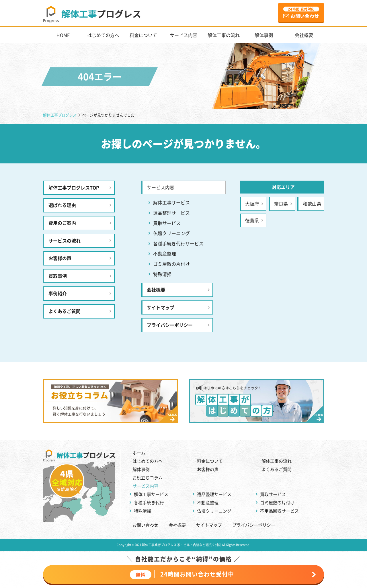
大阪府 (252, 204)
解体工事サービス (171, 202)
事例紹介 (58, 293)
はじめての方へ (103, 35)
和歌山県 (312, 204)
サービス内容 (183, 35)
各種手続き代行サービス (178, 243)
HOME (63, 35)
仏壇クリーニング (171, 233)
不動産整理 (165, 253)
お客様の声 (60, 258)
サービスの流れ (65, 241)
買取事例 (58, 276)
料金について (143, 35)
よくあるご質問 (65, 311)
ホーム (139, 453)
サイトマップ (161, 307)
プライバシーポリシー (170, 325)
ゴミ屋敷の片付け (171, 264)
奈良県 (281, 204)
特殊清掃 (162, 274)
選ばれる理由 (62, 205)
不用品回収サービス (279, 511)
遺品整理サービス (171, 213)
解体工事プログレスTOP (74, 187)
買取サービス (167, 223)
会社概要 (304, 35)
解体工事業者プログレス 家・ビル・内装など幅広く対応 (182, 545)
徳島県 (252, 220)
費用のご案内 (62, 223)
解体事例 (264, 35)
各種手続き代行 (149, 502)
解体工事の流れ (224, 35)
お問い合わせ (145, 525)
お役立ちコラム (148, 477)
